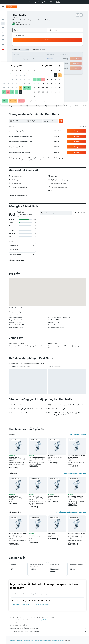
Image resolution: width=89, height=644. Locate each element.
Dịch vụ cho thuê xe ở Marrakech (21, 605)
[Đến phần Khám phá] (3, 24)
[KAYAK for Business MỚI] (3, 31)
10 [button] (33, 51)
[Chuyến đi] (3, 36)
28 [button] (21, 63)
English (58, 2)
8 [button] (25, 51)
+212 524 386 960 (18, 22)
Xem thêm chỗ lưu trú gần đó (78, 434)
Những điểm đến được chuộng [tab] (38, 594)
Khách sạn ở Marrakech (42, 605)
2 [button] (29, 46)
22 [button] (25, 59)
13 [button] (17, 55)
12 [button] (42, 51)
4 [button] (38, 46)
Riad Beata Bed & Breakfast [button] (37, 457)
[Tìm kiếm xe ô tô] (3, 19)
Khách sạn (20, 640)
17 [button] (33, 55)
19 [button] (42, 55)
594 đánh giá (26, 24)
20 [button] (17, 59)
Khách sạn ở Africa (29, 640)
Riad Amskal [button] (52, 455)
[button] (87, 2)
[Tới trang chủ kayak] (12, 7)
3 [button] (33, 46)
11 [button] (37, 51)
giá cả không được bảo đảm (40, 620)
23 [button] (29, 59)
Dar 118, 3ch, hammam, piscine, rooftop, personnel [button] (77, 456)
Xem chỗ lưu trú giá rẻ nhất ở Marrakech (75, 473)
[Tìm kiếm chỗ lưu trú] (3, 16)
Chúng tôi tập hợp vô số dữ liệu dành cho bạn (48, 628)
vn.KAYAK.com (12, 640)
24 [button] (33, 59)
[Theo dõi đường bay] (3, 28)
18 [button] (38, 55)
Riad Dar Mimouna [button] (54, 496)
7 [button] (21, 51)
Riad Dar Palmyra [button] (14, 457)
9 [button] (29, 51)
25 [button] (37, 59)
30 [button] (29, 63)
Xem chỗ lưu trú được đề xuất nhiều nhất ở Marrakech (71, 512)
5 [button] (42, 46)
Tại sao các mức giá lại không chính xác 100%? (48, 631)
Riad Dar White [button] (14, 496)
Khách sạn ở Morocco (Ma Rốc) (42, 640)
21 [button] (21, 59)
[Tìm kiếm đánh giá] (57, 213)
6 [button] (17, 51)
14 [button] (21, 55)
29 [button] (25, 63)
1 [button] (25, 46)
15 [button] (25, 55)
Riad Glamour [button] (33, 535)
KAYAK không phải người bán (48, 625)
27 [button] (17, 63)
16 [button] (29, 55)
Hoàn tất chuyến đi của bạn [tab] (19, 594)
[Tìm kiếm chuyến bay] (3, 12)
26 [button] (42, 59)
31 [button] (33, 63)
